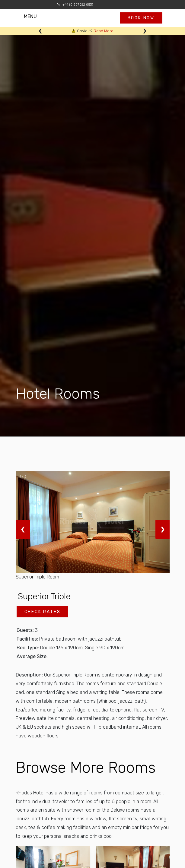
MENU (36, 16)
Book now (141, 18)
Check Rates (43, 612)
